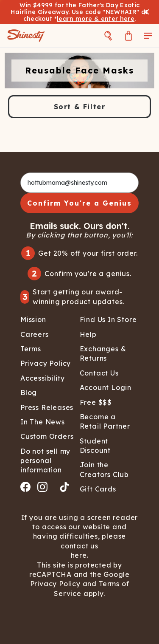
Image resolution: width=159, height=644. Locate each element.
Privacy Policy (56, 584)
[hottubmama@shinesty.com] (79, 183)
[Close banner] (146, 12)
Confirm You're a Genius (79, 203)
